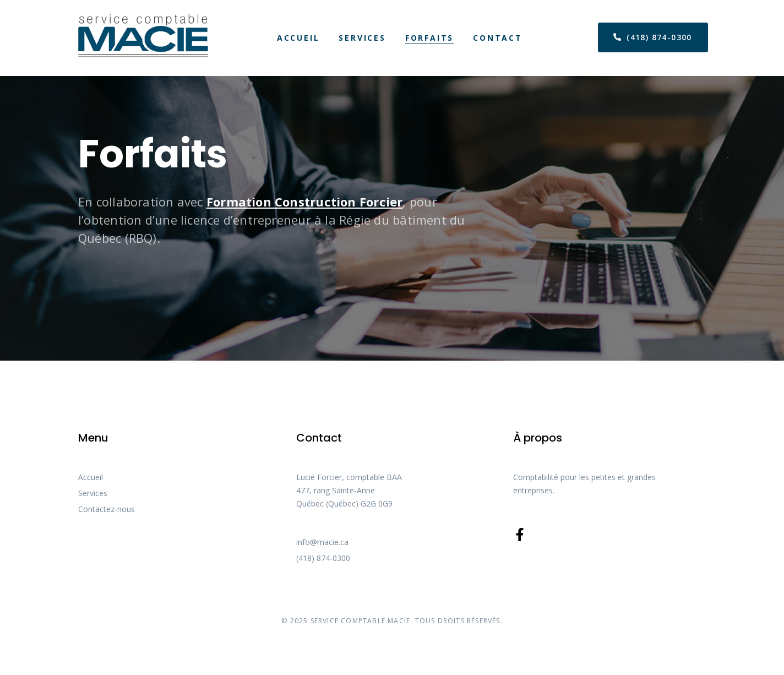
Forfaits (429, 38)
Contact (498, 38)
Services (362, 38)
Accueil (298, 38)
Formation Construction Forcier (305, 202)
